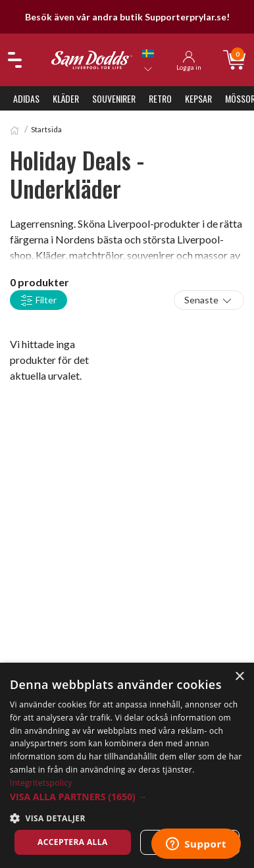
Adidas (26, 98)
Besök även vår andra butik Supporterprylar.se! (127, 17)
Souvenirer (114, 98)
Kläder (66, 98)
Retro (160, 98)
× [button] (239, 677)
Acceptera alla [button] (73, 842)
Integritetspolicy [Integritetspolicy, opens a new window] (41, 783)
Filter (38, 301)
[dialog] (127, 765)
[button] (127, 797)
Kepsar (198, 98)
